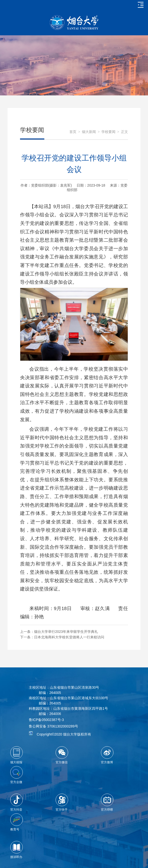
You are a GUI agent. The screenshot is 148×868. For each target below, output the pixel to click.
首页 (73, 132)
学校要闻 (108, 132)
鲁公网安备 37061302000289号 (53, 726)
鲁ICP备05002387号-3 (46, 720)
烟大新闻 (89, 132)
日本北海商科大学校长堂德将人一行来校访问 (69, 637)
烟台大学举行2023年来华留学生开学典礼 (66, 632)
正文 (124, 132)
